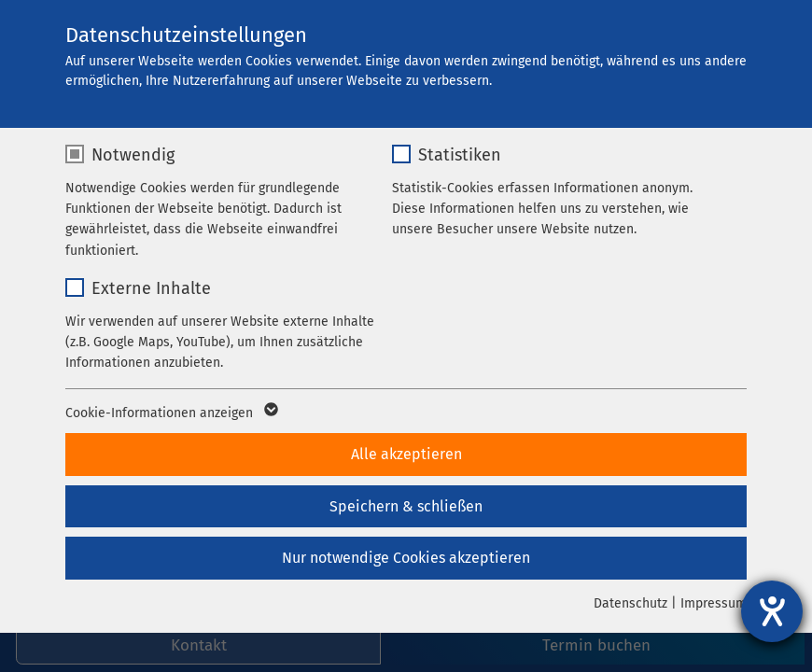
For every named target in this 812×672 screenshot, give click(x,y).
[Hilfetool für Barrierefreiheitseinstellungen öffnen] (772, 611)
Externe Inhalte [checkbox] (151, 288)
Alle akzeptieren (406, 454)
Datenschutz (630, 603)
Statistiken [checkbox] (460, 155)
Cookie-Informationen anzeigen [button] (170, 413)
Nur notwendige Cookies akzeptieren (406, 558)
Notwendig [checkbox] (133, 155)
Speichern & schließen (406, 506)
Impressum (714, 603)
